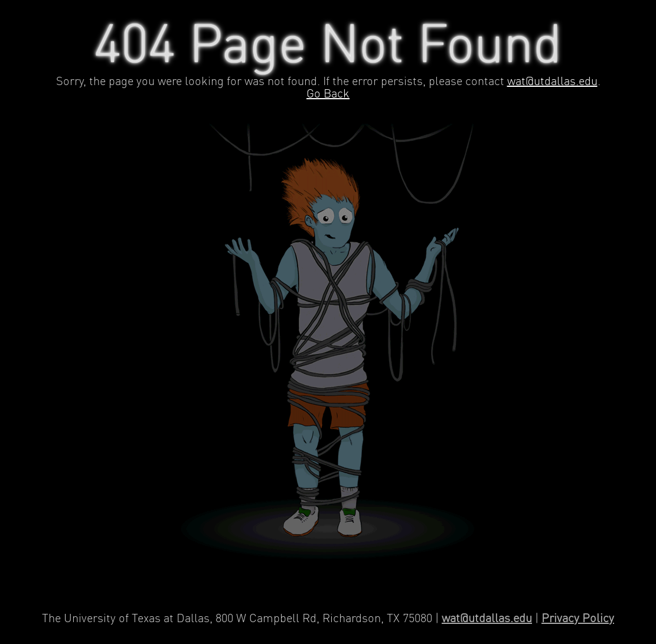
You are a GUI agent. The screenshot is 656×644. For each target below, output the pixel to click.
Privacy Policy (578, 619)
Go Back (328, 94)
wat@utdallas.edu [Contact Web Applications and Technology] (487, 619)
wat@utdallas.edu (552, 82)
